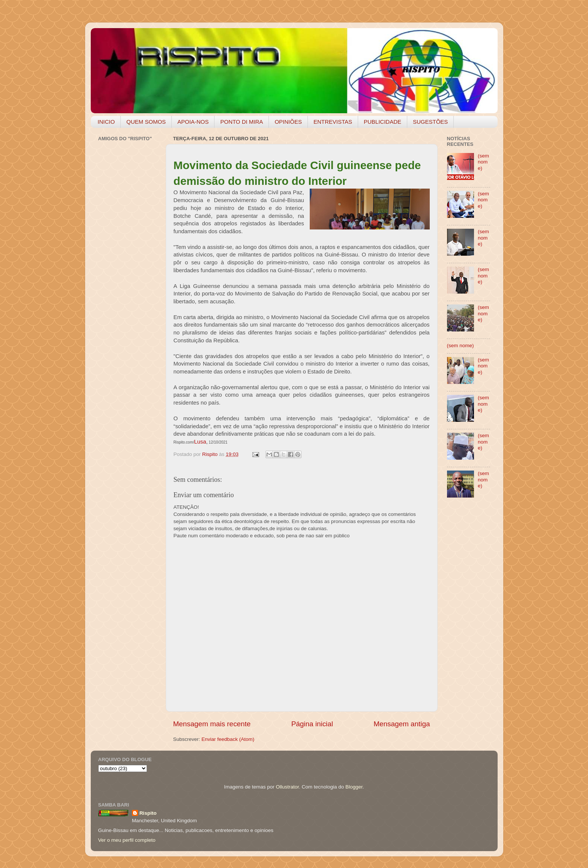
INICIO (106, 122)
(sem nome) (483, 162)
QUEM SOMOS (146, 122)
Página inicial (312, 724)
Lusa (200, 442)
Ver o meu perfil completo (127, 840)
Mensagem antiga (402, 724)
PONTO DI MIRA (241, 122)
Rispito (148, 813)
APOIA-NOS (193, 122)
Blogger (354, 787)
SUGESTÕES (430, 122)
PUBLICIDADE (382, 122)
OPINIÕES (288, 122)
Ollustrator (288, 787)
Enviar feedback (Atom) (228, 739)
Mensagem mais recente (212, 724)
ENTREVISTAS (333, 122)
